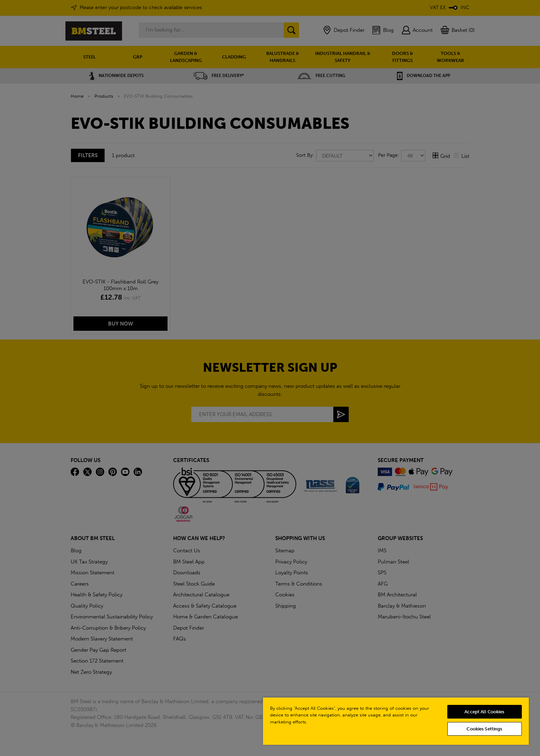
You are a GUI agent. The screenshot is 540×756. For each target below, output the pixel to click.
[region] (396, 721)
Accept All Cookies (484, 712)
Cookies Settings (484, 729)
